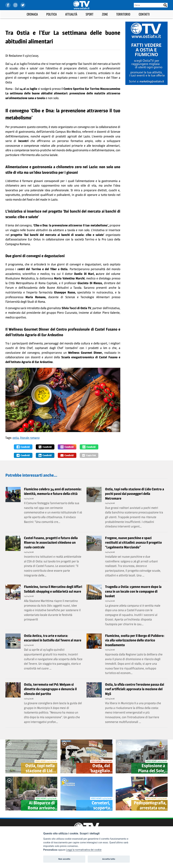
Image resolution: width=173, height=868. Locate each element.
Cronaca (32, 14)
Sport (90, 14)
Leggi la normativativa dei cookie (84, 850)
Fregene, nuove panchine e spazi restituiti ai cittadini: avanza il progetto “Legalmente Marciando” (133, 543)
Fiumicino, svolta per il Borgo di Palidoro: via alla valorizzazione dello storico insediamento (135, 640)
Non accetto (64, 859)
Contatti (144, 14)
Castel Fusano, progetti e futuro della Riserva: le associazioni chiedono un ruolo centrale (51, 543)
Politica (52, 14)
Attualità (71, 14)
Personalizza (50, 850)
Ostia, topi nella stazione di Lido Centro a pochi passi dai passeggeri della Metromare (135, 494)
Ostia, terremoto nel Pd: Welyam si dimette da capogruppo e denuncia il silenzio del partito (50, 689)
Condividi (23, 447)
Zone (105, 14)
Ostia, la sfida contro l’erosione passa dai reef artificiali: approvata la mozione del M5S (135, 689)
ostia (16, 438)
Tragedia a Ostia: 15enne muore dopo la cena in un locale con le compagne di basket (133, 591)
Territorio (123, 14)
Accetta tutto (109, 859)
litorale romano (30, 438)
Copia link (89, 455)
